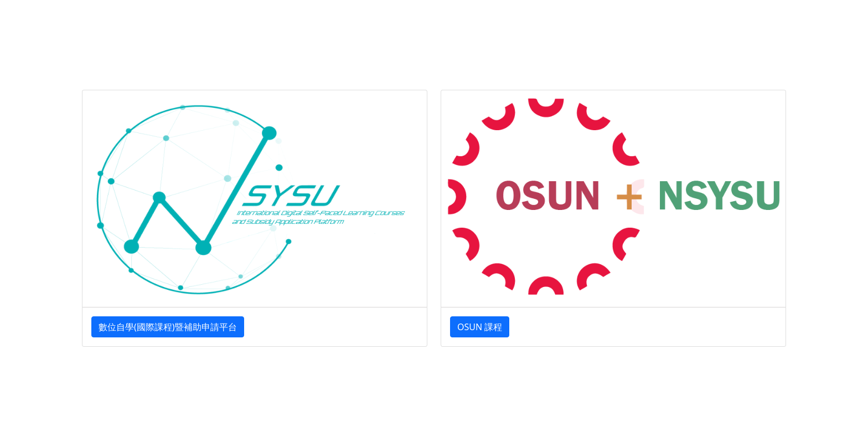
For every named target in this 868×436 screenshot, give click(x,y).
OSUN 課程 (480, 327)
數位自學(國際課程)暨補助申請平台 (168, 327)
